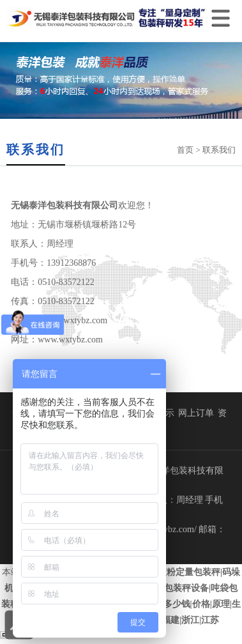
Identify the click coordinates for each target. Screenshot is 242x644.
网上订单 (196, 413)
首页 (185, 150)
